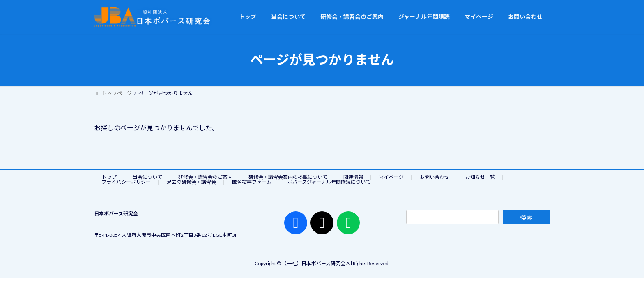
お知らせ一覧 (480, 177)
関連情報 (353, 177)
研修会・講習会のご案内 (205, 177)
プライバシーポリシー (126, 182)
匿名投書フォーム (252, 182)
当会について (147, 177)
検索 (526, 217)
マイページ (391, 177)
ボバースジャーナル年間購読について (329, 182)
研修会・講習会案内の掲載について (288, 177)
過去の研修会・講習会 (191, 182)
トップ (109, 177)
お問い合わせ (435, 177)
